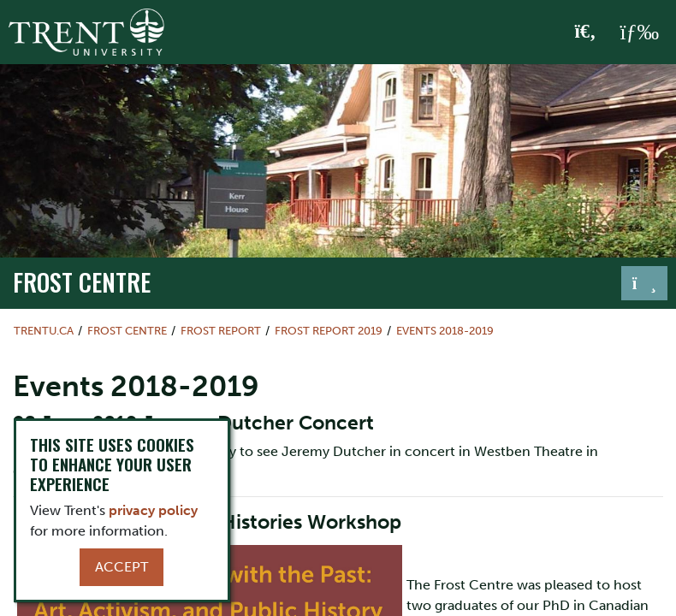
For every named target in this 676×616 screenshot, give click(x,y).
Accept (122, 567)
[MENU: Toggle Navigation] (639, 33)
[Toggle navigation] (644, 283)
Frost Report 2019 (329, 331)
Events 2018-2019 (445, 331)
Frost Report (221, 331)
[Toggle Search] (586, 33)
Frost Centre (82, 281)
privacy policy (153, 510)
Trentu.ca (44, 331)
